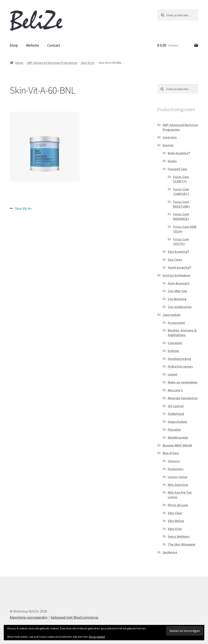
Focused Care (177, 169)
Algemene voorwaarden (29, 617)
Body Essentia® (179, 153)
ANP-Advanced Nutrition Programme (52, 63)
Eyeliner (173, 351)
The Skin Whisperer (182, 544)
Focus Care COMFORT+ (181, 191)
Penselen (174, 429)
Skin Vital (175, 529)
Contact (54, 45)
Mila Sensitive (178, 485)
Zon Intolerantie (180, 307)
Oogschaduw (177, 422)
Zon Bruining (177, 299)
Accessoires (176, 323)
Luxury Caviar (178, 477)
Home (19, 63)
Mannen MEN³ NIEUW (177, 445)
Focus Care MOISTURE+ (182, 204)
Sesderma (170, 552)
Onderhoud (176, 414)
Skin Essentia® (178, 252)
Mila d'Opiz (171, 453)
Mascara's (175, 390)
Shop (14, 45)
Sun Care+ (175, 259)
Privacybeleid (97, 637)
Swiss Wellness (179, 536)
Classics (174, 461)
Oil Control (176, 406)
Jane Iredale (171, 315)
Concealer (175, 343)
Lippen (173, 374)
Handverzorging (179, 359)
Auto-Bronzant (179, 283)
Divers (172, 161)
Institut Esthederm (176, 275)
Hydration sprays (180, 366)
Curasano (170, 137)
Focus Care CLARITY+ (181, 179)
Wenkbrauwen (178, 437)
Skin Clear (175, 513)
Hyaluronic (176, 469)
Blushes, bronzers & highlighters (182, 333)
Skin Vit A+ (88, 63)
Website (33, 45)
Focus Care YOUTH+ (181, 242)
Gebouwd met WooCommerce (74, 617)
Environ (168, 145)
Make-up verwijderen (183, 382)
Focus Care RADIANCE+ (181, 216)
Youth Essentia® (179, 267)
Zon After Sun (177, 291)
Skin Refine (176, 521)
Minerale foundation (183, 398)
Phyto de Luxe (178, 505)
